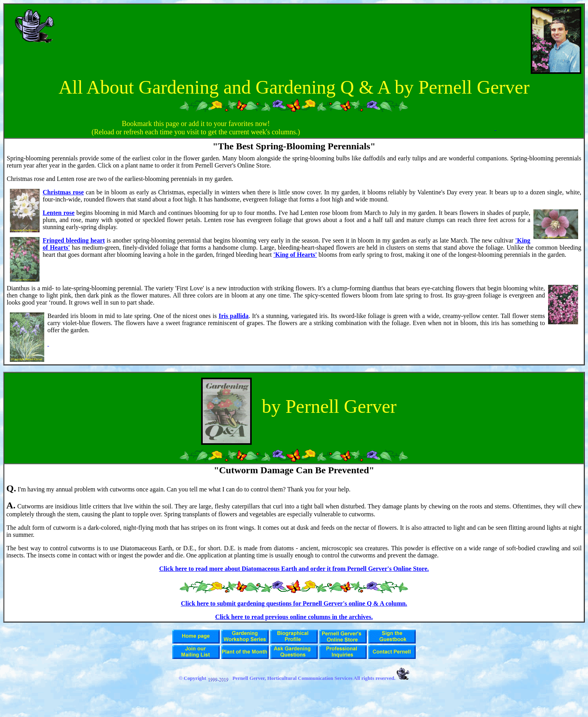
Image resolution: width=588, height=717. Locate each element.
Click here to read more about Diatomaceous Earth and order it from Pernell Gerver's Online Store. (294, 569)
